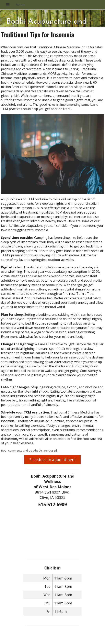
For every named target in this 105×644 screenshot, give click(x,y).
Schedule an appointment (53, 460)
